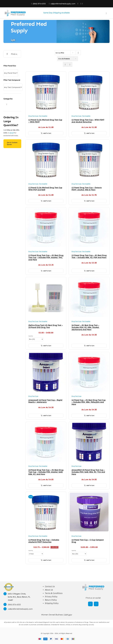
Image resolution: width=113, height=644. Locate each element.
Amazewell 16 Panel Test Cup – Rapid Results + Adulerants (45, 401)
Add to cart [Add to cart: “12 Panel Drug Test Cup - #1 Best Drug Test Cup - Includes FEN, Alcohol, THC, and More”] (46, 271)
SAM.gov (68, 615)
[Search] (7, 54)
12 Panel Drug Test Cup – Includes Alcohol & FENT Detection (44, 541)
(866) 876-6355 (14, 604)
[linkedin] (96, 604)
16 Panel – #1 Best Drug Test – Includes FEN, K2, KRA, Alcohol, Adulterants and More (85, 327)
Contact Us (50, 586)
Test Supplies (43, 116)
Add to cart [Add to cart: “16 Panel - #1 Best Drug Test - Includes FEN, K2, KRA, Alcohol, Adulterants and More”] (89, 346)
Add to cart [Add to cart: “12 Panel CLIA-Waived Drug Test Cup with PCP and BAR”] (46, 201)
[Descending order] (78, 53)
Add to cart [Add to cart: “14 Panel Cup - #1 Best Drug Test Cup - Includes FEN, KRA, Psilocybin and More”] (89, 416)
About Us (49, 590)
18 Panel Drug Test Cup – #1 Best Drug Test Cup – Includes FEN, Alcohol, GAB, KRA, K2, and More (46, 472)
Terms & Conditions (54, 593)
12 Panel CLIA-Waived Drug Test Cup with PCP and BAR (45, 189)
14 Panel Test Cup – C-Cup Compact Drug (88, 541)
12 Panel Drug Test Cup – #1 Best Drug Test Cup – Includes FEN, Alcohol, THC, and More (46, 257)
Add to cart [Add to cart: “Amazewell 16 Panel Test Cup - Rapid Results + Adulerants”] (46, 416)
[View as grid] (65, 64)
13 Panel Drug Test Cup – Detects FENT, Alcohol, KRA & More (87, 189)
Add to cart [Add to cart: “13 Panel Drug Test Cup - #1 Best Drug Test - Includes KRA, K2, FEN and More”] (89, 271)
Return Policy (51, 600)
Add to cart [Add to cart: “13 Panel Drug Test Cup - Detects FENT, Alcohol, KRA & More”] (89, 201)
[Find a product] (12, 54)
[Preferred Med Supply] (93, 584)
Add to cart (46, 346)
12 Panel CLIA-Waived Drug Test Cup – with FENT (45, 121)
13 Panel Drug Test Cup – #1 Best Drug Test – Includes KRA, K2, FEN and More (89, 256)
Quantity (31, 336)
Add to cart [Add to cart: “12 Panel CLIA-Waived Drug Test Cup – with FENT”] (46, 133)
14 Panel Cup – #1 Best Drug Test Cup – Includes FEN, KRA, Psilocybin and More (89, 402)
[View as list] (70, 64)
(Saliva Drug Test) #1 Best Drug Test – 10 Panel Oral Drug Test (46, 326)
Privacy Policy (51, 596)
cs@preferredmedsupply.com (20, 609)
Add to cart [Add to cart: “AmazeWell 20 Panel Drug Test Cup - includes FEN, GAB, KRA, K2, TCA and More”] (89, 485)
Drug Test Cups (33, 116)
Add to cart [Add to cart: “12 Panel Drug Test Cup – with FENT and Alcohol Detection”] (89, 133)
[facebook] (90, 604)
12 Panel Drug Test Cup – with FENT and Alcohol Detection (88, 121)
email (12, 133)
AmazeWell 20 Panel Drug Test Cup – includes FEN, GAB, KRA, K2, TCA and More (88, 472)
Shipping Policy (52, 603)
